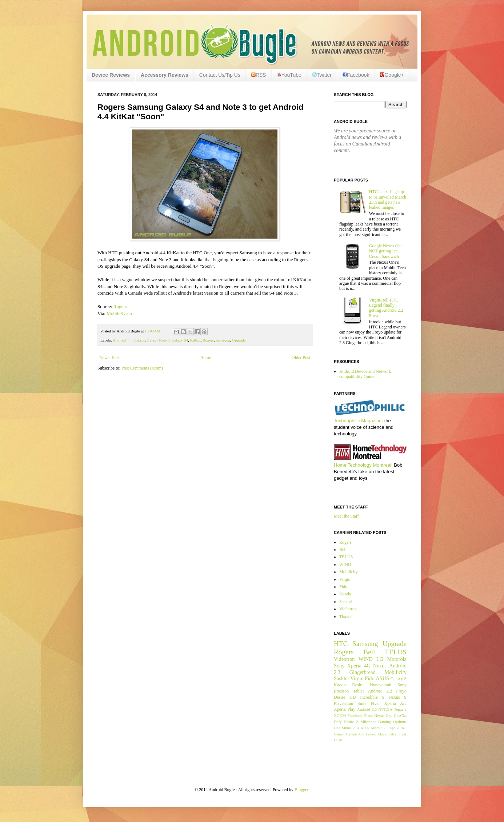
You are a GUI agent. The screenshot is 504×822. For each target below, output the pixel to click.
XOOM (340, 715)
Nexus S (398, 697)
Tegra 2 (400, 709)
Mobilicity (349, 572)
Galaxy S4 (180, 340)
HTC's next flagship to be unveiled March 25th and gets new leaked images (388, 199)
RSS (259, 75)
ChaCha (400, 715)
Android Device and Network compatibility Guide (365, 374)
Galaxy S (399, 679)
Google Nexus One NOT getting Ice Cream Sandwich (386, 251)
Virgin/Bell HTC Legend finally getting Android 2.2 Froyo (386, 308)
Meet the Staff (346, 516)
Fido (343, 587)
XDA (365, 728)
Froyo (401, 691)
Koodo (345, 594)
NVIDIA (385, 709)
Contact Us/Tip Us (220, 75)
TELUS (346, 557)
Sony (339, 666)
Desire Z (351, 722)
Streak (402, 734)
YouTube (289, 75)
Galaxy (139, 340)
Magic (383, 734)
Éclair (338, 740)
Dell (403, 728)
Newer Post (109, 358)
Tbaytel (346, 616)
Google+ (392, 75)
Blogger (301, 790)
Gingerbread (363, 672)
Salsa (392, 734)
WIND (345, 564)
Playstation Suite (350, 703)
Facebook (356, 75)
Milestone (368, 722)
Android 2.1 (379, 728)
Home (206, 358)
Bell (343, 550)
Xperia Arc (395, 703)
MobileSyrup (119, 313)
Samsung (223, 340)
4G (367, 666)
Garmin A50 (355, 734)
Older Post (301, 358)
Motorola (397, 659)
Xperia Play (345, 709)
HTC (341, 644)
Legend (371, 734)
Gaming (385, 722)
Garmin (339, 734)
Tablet (359, 691)
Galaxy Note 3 (158, 340)
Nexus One (383, 715)
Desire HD (345, 697)
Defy (338, 722)
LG (380, 659)
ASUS (382, 678)
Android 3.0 (367, 709)
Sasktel (346, 602)
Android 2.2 (380, 691)
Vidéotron (348, 609)
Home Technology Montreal (363, 465)
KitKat (195, 340)
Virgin (345, 579)
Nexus (380, 666)
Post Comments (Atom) (142, 368)
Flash (368, 715)
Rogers (120, 306)
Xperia (354, 666)
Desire (358, 685)
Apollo (394, 728)
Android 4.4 (122, 340)
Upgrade (239, 340)
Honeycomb (381, 685)
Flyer (375, 703)
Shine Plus (350, 728)
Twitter (322, 75)
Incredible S (372, 697)
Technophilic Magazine (358, 421)
